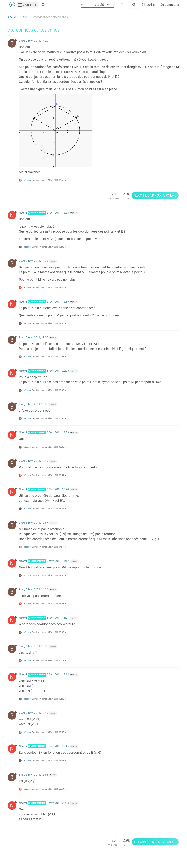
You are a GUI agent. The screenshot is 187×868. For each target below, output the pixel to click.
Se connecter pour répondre (155, 195)
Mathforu (27, 5)
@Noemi (53, 261)
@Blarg (74, 213)
